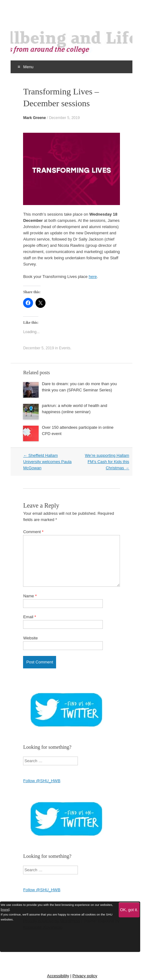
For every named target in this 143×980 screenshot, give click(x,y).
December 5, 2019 (64, 118)
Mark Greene (34, 118)
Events (65, 348)
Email (29, 617)
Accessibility (58, 976)
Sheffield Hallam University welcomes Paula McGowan (47, 462)
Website (30, 638)
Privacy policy (85, 976)
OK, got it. (129, 910)
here (93, 277)
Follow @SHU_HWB (42, 781)
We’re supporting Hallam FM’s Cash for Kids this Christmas (107, 462)
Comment (33, 532)
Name (30, 596)
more (5, 909)
